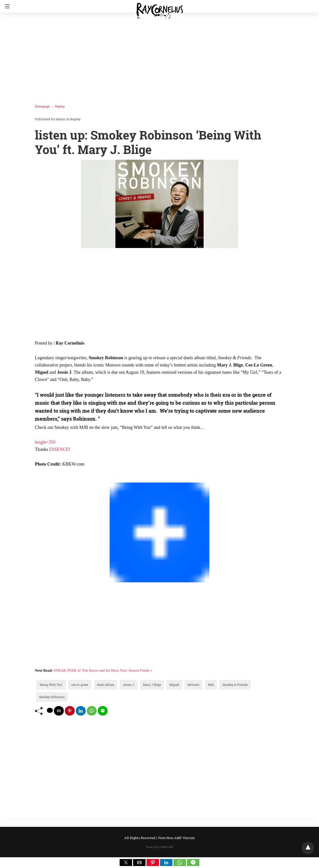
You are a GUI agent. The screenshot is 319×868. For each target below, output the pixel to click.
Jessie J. (129, 685)
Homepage (42, 106)
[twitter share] (50, 710)
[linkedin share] (81, 711)
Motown (194, 685)
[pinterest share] (70, 711)
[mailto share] (59, 711)
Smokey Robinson (52, 697)
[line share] (103, 711)
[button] (126, 863)
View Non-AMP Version (176, 838)
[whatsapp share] (92, 711)
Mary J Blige (152, 685)
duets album (106, 685)
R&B (211, 685)
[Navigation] (6, 6)
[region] (158, 56)
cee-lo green (80, 685)
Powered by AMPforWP (160, 847)
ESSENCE (59, 449)
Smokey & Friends (235, 685)
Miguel (174, 685)
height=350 (45, 442)
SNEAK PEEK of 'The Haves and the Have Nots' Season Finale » (103, 670)
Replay (60, 106)
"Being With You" (51, 685)
